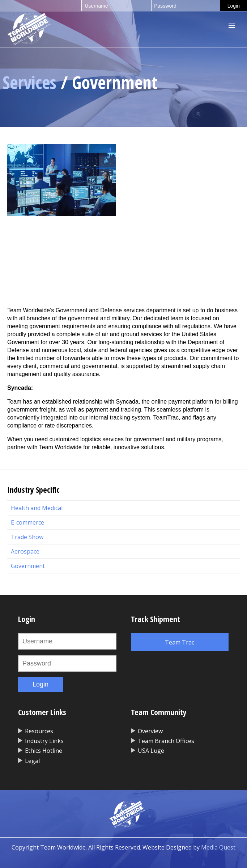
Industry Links (44, 741)
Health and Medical (37, 508)
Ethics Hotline (44, 751)
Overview (150, 731)
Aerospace (25, 551)
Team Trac (180, 642)
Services (29, 82)
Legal (32, 761)
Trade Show (27, 537)
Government (28, 566)
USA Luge (151, 751)
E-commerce (27, 522)
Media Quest (218, 847)
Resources (39, 731)
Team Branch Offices (166, 741)
